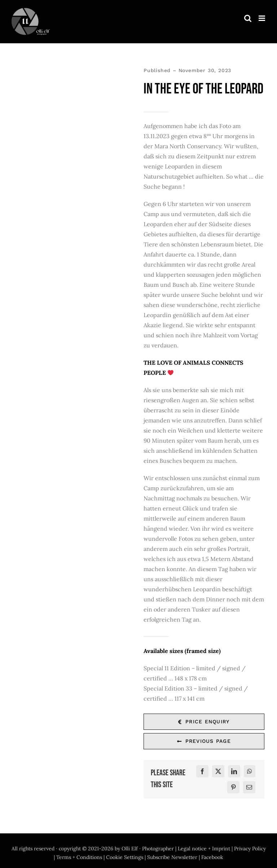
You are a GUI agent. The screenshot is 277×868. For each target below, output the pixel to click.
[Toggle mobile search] (248, 18)
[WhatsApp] (250, 772)
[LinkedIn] (234, 772)
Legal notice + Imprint (204, 849)
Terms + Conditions (79, 857)
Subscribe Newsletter (172, 857)
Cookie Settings (125, 857)
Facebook (212, 857)
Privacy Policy (250, 849)
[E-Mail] (249, 788)
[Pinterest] (233, 788)
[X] (218, 772)
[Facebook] (202, 772)
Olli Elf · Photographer (148, 849)
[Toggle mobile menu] (262, 18)
